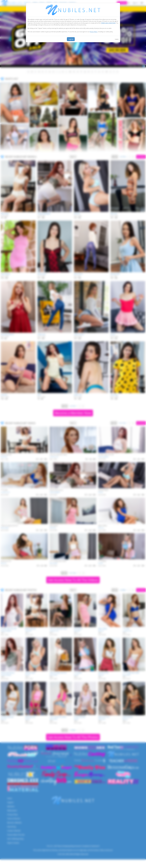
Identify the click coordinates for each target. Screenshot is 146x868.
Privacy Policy (94, 32)
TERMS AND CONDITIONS (108, 23)
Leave (117, 39)
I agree (71, 39)
